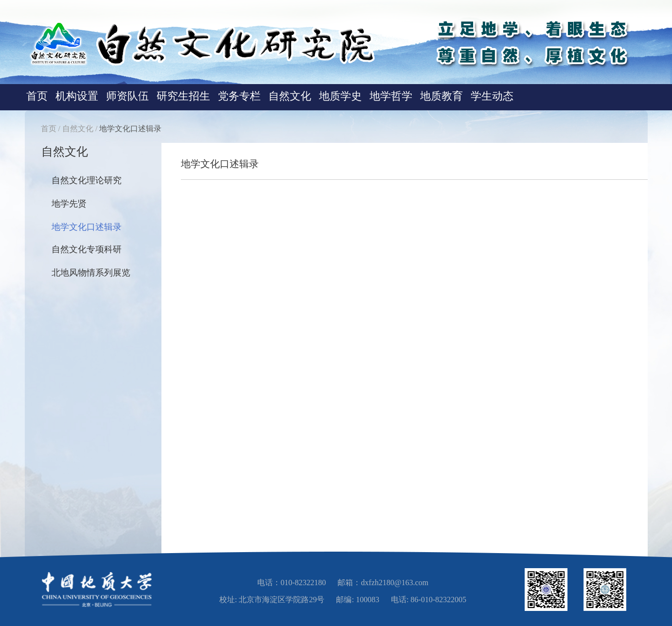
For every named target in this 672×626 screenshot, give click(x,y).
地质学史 (340, 96)
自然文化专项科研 (87, 249)
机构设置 (77, 96)
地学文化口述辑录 (130, 129)
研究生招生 (183, 96)
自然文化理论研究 (87, 180)
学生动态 (492, 96)
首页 (37, 96)
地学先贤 (69, 204)
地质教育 (442, 96)
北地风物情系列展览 (91, 273)
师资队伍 (127, 96)
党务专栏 (239, 96)
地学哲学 (391, 96)
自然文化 (290, 96)
